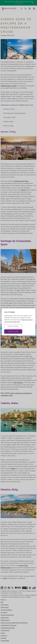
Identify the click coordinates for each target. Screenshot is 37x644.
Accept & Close (13, 332)
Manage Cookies (13, 326)
